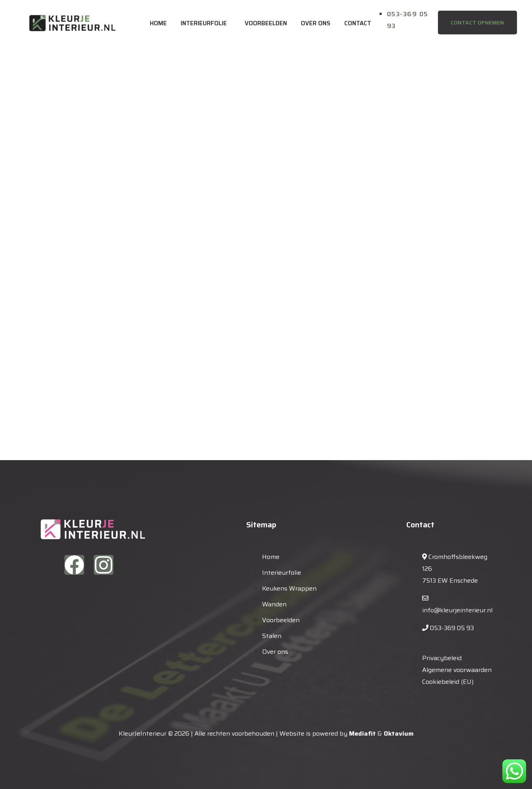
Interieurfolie (204, 23)
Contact (358, 23)
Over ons (316, 23)
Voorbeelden (266, 23)
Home (158, 23)
